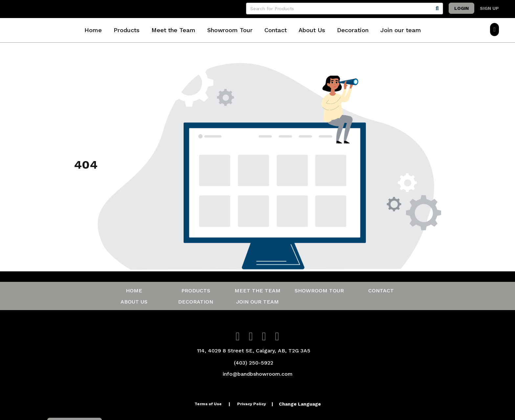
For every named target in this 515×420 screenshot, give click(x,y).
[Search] (437, 9)
